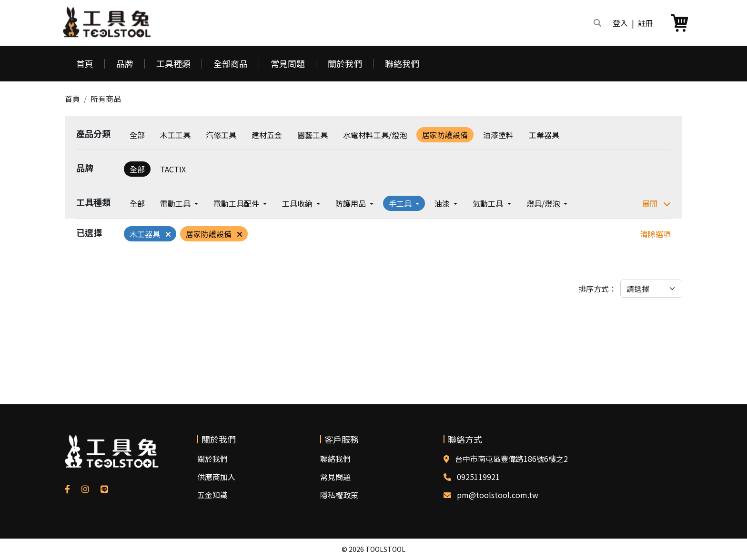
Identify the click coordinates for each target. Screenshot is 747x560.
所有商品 (106, 99)
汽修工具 (221, 135)
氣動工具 (489, 203)
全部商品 (231, 63)
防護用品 (352, 203)
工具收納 (298, 203)
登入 (620, 23)
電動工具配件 (237, 203)
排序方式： (597, 289)
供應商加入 (216, 477)
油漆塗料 (498, 135)
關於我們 (345, 63)
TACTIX (173, 169)
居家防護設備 (445, 135)
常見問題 (288, 63)
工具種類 (173, 63)
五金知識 (212, 495)
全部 (137, 135)
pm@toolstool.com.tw (498, 495)
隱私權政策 (339, 495)
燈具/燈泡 (544, 203)
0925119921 (478, 477)
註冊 (646, 23)
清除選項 (656, 234)
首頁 (85, 63)
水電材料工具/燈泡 (375, 135)
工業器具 (544, 135)
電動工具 (176, 203)
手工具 (401, 203)
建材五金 (267, 135)
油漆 (443, 203)
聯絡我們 (402, 63)
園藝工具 (313, 135)
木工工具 (175, 135)
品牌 (125, 63)
